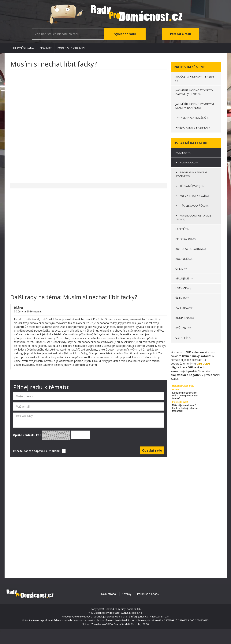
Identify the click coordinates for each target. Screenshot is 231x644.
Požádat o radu (180, 34)
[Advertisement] (89, 124)
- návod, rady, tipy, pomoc (120, 609)
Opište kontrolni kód (52, 435)
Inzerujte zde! (180, 402)
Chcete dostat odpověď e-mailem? (39, 451)
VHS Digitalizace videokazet (104, 613)
